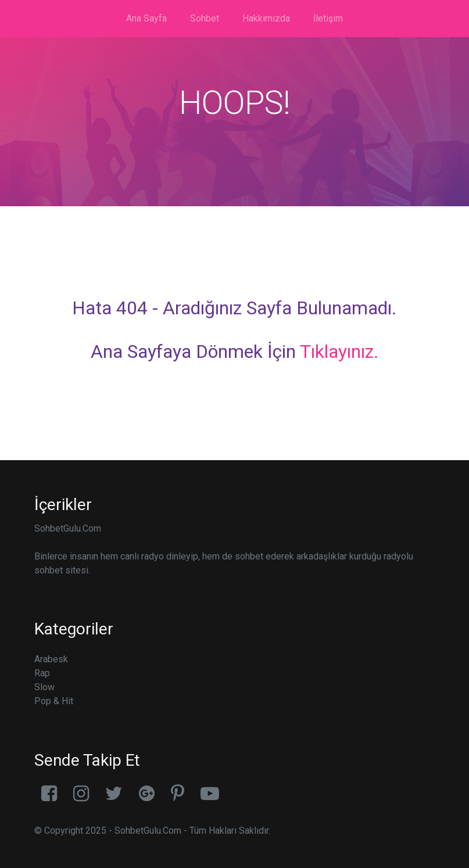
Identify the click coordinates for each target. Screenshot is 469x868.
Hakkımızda (266, 18)
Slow (44, 687)
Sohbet (205, 18)
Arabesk (51, 659)
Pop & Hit (54, 701)
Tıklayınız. (339, 351)
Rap (42, 673)
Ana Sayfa (146, 18)
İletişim (328, 18)
